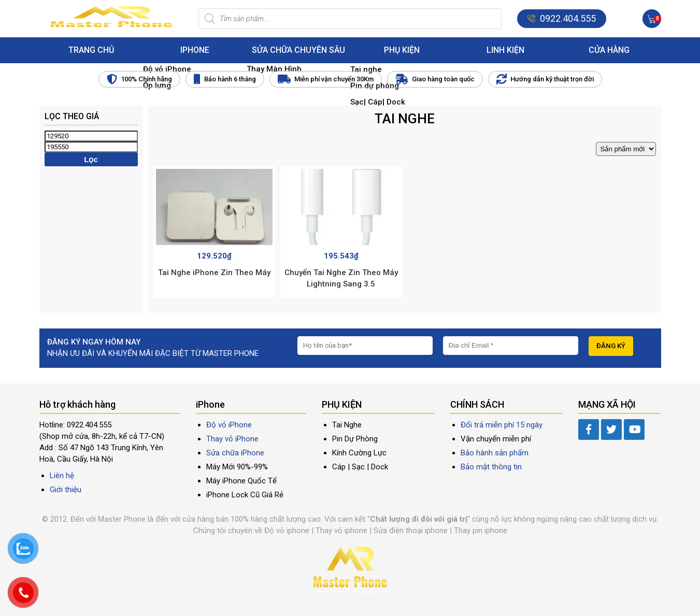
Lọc (91, 159)
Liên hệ (62, 476)
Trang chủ (91, 50)
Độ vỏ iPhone (229, 425)
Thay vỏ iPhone (232, 439)
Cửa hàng (609, 50)
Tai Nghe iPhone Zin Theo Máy (214, 273)
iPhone (195, 50)
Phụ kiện (402, 50)
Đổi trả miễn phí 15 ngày (502, 425)
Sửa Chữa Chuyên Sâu (298, 50)
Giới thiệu (66, 490)
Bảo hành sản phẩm (495, 453)
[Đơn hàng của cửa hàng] (626, 149)
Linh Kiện (505, 50)
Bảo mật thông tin (491, 467)
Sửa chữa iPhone (235, 453)
